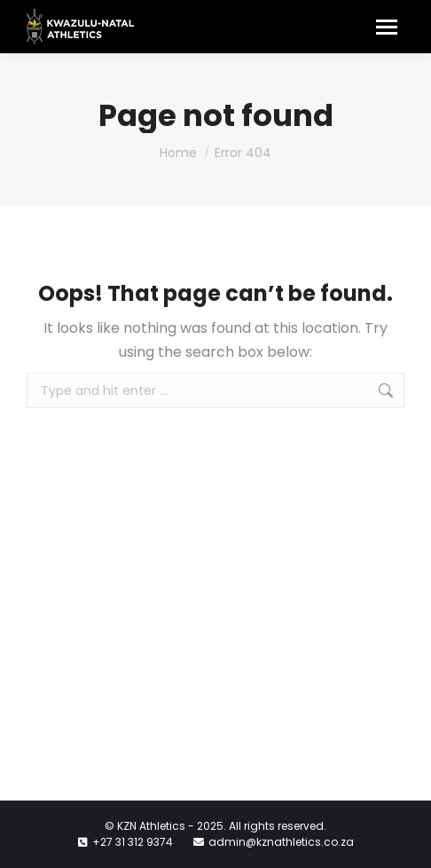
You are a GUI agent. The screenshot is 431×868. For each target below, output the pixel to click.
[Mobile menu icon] (387, 27)
